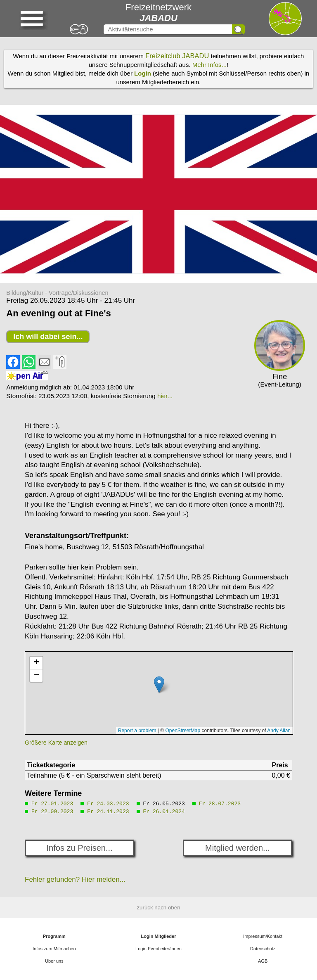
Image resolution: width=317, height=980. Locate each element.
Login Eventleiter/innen (158, 949)
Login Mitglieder (159, 936)
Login (143, 73)
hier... (165, 396)
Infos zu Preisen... (80, 848)
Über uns (54, 961)
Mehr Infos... (209, 65)
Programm (54, 936)
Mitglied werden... (238, 848)
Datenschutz (263, 949)
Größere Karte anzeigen (56, 743)
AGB (263, 961)
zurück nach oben (158, 908)
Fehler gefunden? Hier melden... (75, 879)
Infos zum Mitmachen (54, 949)
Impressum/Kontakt (263, 936)
